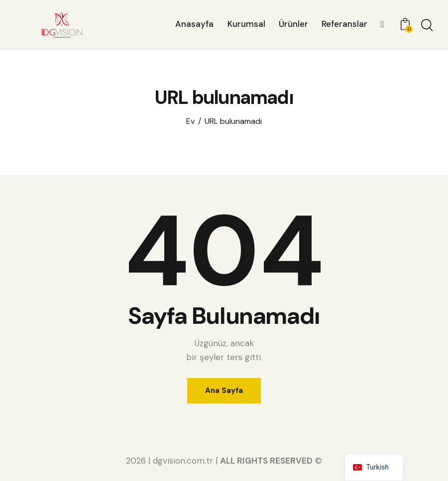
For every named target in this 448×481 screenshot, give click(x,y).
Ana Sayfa (224, 390)
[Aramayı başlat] (427, 26)
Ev (190, 121)
